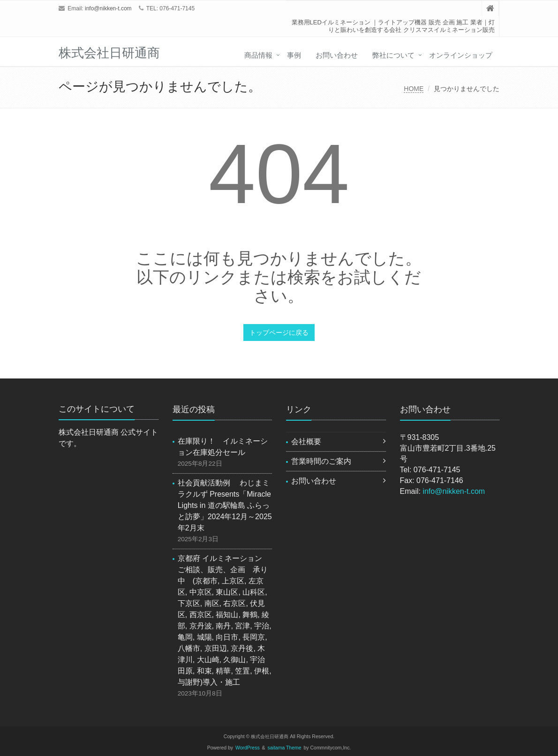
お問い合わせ (337, 55)
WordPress (248, 748)
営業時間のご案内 (321, 461)
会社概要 (306, 442)
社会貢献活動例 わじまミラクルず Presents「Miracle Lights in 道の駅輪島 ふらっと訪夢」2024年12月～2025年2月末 (225, 505)
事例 (294, 55)
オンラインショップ (461, 55)
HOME (414, 89)
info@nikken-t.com (108, 8)
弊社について (393, 55)
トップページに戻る (279, 333)
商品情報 (258, 55)
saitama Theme (285, 748)
